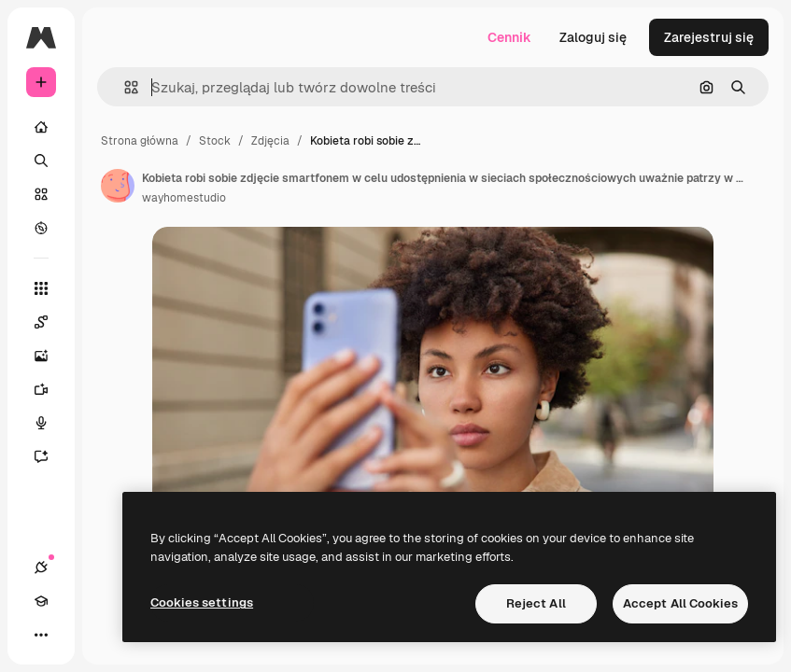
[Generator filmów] (50, 389)
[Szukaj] (41, 161)
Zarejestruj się (709, 37)
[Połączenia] (41, 567)
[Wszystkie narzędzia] (41, 288)
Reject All (536, 603)
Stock (215, 141)
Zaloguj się (593, 37)
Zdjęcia (270, 141)
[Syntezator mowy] (50, 423)
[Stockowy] (41, 194)
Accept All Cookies (680, 603)
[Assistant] (50, 456)
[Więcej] (41, 635)
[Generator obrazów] (50, 356)
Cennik (509, 37)
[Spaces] (50, 322)
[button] (124, 87)
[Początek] (41, 127)
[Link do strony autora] (118, 186)
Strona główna (140, 141)
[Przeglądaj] (41, 228)
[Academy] (41, 601)
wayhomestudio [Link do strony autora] (184, 198)
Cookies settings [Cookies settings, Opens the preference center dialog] (202, 602)
